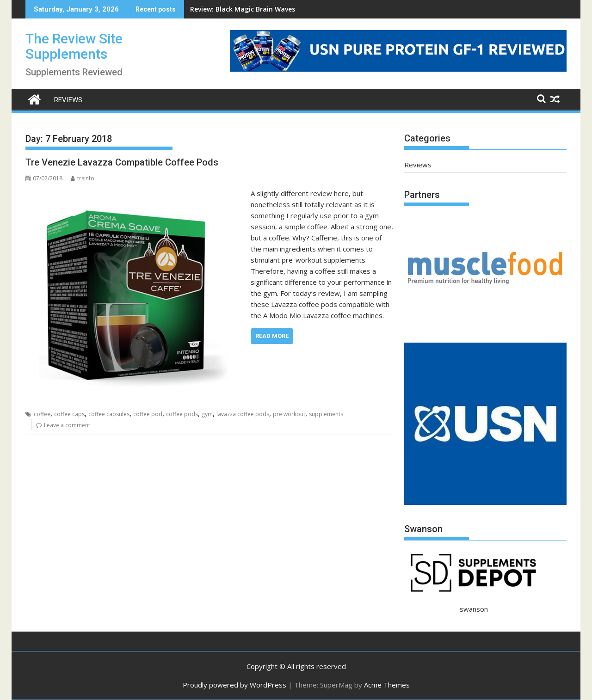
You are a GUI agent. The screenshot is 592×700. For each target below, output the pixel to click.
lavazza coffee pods (243, 414)
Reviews (68, 100)
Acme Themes (387, 685)
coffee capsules (109, 414)
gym (207, 414)
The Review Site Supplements (74, 46)
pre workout (289, 414)
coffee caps (69, 414)
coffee (42, 414)
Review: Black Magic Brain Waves (243, 9)
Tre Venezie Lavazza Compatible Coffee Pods (122, 162)
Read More (272, 336)
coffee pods (182, 414)
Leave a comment (67, 425)
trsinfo (83, 178)
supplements (326, 414)
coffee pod (148, 414)
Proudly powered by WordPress (234, 685)
